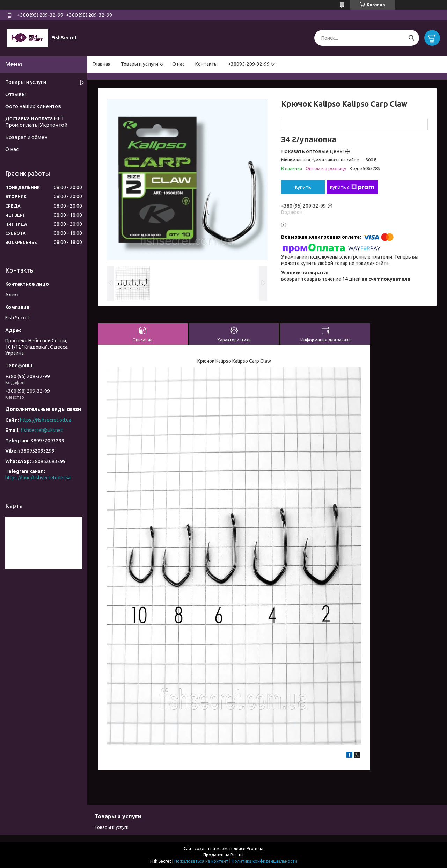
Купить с (352, 187)
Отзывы (16, 94)
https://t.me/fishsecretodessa (38, 478)
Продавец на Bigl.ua (223, 855)
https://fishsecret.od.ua (46, 420)
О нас (178, 64)
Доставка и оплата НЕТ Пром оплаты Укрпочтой (36, 122)
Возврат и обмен (26, 137)
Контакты (206, 64)
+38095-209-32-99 (249, 64)
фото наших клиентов (33, 106)
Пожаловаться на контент (201, 861)
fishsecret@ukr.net (42, 430)
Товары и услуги (140, 64)
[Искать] (411, 38)
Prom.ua (255, 849)
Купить (303, 187)
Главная (101, 64)
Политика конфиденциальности (264, 861)
